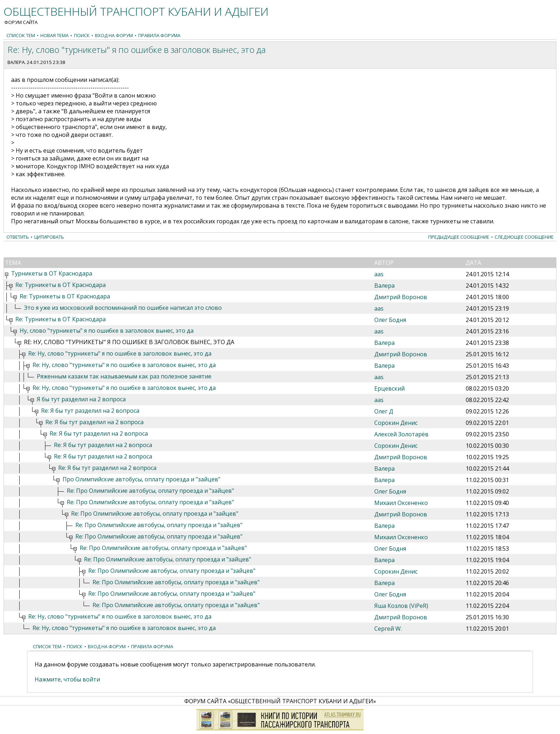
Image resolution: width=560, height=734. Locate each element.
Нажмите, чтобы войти (67, 679)
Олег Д (384, 411)
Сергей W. (388, 629)
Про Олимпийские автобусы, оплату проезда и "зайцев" (141, 479)
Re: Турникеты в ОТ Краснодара (61, 285)
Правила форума (159, 35)
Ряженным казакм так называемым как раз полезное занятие (124, 376)
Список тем (21, 35)
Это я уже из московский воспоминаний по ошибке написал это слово (123, 308)
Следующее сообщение (524, 237)
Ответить (18, 237)
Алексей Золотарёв (401, 434)
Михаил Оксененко (401, 503)
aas (379, 274)
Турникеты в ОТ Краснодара (52, 273)
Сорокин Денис (396, 423)
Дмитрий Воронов (401, 297)
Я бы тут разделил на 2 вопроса (81, 399)
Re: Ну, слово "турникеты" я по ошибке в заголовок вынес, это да (120, 353)
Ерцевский (389, 388)
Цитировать (49, 237)
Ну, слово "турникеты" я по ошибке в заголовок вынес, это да (107, 331)
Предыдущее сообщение (459, 237)
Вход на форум (114, 35)
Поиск (82, 35)
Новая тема (54, 35)
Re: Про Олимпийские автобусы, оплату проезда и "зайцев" (150, 491)
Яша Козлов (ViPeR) (401, 606)
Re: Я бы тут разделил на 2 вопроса (90, 411)
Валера (16, 62)
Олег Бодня (390, 320)
